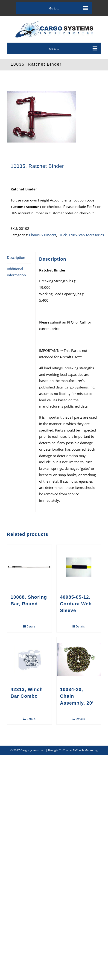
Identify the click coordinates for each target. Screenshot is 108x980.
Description (16, 257)
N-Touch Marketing (85, 750)
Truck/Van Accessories (86, 235)
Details (31, 626)
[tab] (19, 258)
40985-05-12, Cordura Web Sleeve (76, 604)
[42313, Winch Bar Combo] (29, 660)
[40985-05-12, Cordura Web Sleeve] (79, 567)
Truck (62, 235)
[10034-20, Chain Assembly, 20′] (79, 660)
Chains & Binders (43, 235)
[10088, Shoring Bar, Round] (29, 567)
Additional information (16, 272)
